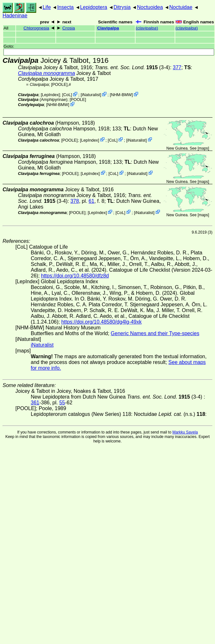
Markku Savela (185, 432)
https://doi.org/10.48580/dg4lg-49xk (101, 322)
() (147, 28)
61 (92, 201)
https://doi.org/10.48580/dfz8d (75, 276)
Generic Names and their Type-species (155, 333)
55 (62, 403)
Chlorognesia (36, 28)
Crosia (69, 28)
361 (35, 403)
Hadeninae (15, 16)
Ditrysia (122, 7)
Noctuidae (181, 7)
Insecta (65, 7)
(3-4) (132, 67)
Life (47, 7)
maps (203, 148)
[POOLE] (59, 84)
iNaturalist (91, 95)
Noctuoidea (150, 7)
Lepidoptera (94, 7)
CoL (67, 95)
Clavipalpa (108, 28)
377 (177, 67)
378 (75, 201)
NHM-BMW (121, 95)
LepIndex (50, 95)
